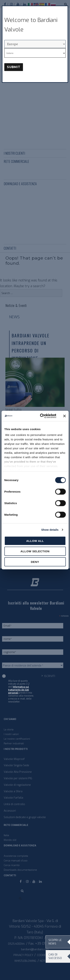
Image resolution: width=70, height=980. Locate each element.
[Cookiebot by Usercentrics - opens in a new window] (42, 416)
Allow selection (35, 551)
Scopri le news (55, 942)
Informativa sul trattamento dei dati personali (19, 690)
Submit (14, 67)
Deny (35, 562)
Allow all (35, 541)
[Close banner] (64, 416)
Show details (50, 530)
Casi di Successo (55, 956)
